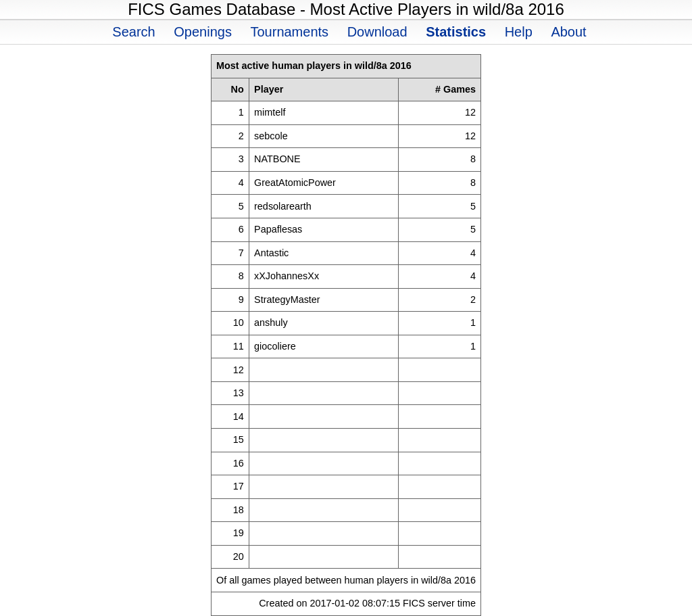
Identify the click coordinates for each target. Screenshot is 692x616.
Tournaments (289, 32)
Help (519, 32)
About (568, 32)
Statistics (456, 32)
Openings (203, 32)
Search (133, 32)
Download (377, 32)
